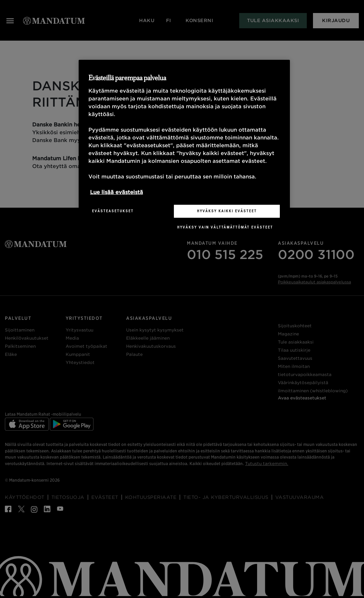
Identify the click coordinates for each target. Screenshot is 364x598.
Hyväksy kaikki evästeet (227, 211)
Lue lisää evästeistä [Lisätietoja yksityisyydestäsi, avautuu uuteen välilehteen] (117, 192)
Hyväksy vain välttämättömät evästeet (225, 227)
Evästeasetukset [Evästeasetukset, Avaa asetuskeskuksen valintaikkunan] (113, 211)
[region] (184, 150)
